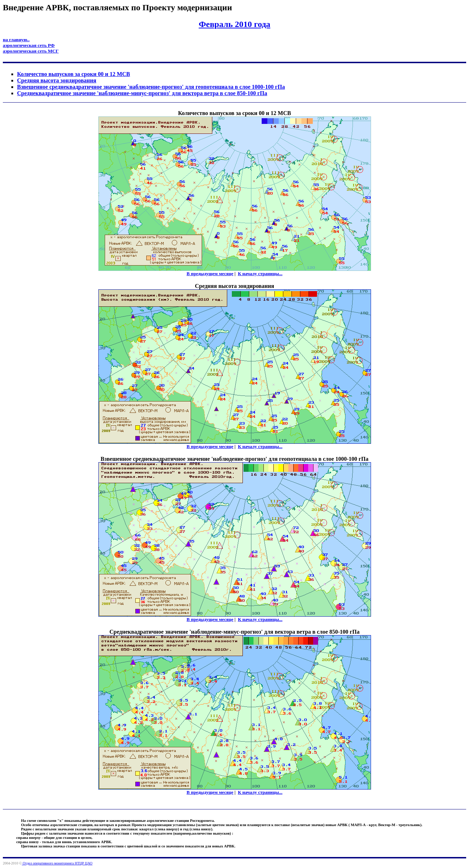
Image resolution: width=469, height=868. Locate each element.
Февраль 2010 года (235, 24)
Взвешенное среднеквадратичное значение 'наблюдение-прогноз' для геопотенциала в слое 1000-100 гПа (151, 87)
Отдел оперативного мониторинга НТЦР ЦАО (57, 863)
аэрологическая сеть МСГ (31, 51)
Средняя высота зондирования (57, 80)
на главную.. (16, 40)
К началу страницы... (260, 274)
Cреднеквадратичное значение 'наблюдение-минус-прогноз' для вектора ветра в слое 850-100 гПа (142, 93)
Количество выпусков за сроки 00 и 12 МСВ (73, 74)
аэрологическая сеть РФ (29, 45)
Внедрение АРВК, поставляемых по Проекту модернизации (117, 7)
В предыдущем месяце (210, 274)
